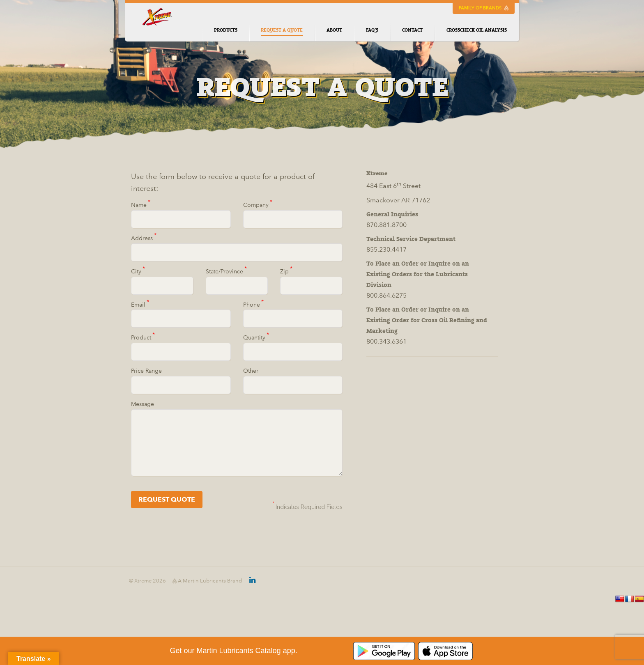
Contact (412, 30)
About (334, 30)
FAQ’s (372, 30)
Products (226, 30)
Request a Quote (282, 31)
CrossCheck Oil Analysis (477, 30)
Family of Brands (484, 8)
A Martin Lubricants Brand (207, 581)
